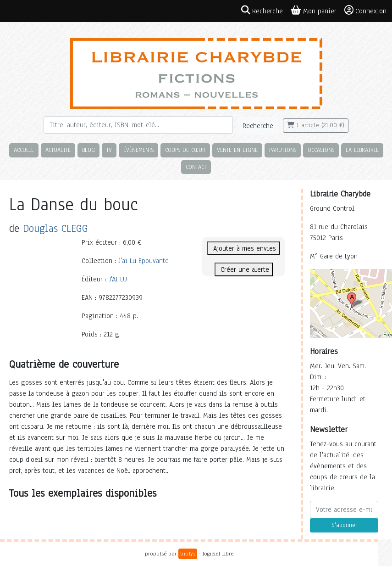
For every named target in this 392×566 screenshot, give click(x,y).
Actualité (58, 150)
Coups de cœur (185, 150)
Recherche (258, 126)
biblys (188, 554)
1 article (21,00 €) (316, 125)
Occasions (321, 150)
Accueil (24, 150)
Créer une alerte (244, 269)
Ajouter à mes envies (243, 248)
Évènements (138, 150)
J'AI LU (118, 279)
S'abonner (344, 525)
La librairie (362, 150)
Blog (88, 150)
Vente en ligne (237, 150)
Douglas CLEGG (55, 228)
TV (109, 150)
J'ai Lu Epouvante (144, 261)
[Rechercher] (138, 125)
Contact (196, 167)
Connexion (365, 11)
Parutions (283, 150)
